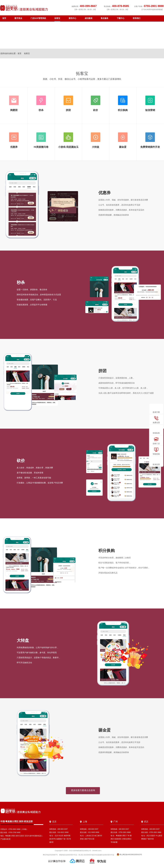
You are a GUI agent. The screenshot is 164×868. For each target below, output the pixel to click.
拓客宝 (57, 18)
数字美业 (18, 18)
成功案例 (88, 18)
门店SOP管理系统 (38, 18)
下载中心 (121, 18)
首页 (4, 18)
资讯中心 (72, 18)
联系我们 (137, 18)
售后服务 (105, 18)
